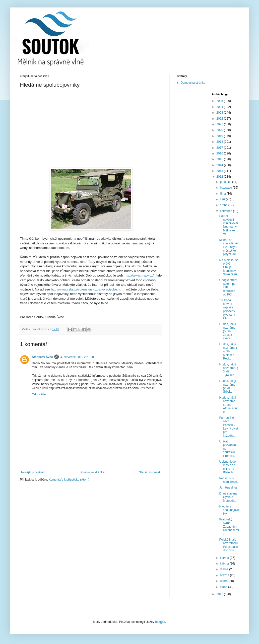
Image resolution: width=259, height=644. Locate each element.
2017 (220, 148)
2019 (220, 136)
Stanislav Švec (42, 357)
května (225, 564)
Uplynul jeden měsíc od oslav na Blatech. (228, 467)
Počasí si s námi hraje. (228, 480)
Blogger (160, 622)
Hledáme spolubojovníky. (229, 510)
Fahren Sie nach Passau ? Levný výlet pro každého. (228, 427)
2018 (220, 142)
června (225, 558)
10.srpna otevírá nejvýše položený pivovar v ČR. (227, 309)
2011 (220, 594)
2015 (220, 159)
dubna (225, 569)
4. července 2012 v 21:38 (77, 357)
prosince (226, 182)
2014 (220, 165)
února (224, 581)
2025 (220, 101)
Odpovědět (39, 394)
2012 (220, 177)
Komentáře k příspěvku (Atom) (69, 480)
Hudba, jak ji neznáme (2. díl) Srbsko (227, 386)
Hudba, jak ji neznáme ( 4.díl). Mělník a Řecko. (228, 352)
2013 (220, 171)
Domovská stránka (92, 472)
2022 (220, 119)
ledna (224, 587)
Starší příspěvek (150, 472)
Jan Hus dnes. (229, 488)
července (226, 211)
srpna (224, 205)
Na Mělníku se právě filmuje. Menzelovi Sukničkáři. (229, 267)
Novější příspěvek (33, 472)
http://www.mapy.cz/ (139, 275)
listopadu (226, 188)
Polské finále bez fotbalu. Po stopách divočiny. (229, 545)
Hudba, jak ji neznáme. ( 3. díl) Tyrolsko (228, 370)
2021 (220, 124)
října (223, 194)
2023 (220, 113)
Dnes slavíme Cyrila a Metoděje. (228, 497)
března (225, 575)
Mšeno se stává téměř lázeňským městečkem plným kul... (229, 247)
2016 (220, 153)
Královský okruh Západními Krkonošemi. (229, 527)
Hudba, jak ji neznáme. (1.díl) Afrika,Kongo (229, 405)
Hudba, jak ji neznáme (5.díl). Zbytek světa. (227, 331)
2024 (220, 107)
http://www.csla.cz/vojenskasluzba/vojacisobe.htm (87, 289)
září (223, 199)
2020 (220, 130)
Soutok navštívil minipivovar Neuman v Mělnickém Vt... (229, 225)
